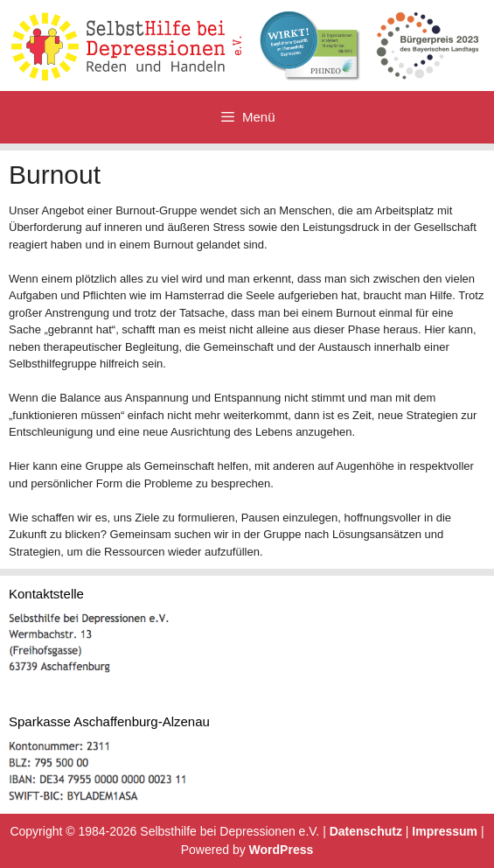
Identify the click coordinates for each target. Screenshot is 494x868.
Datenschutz (366, 831)
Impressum (445, 831)
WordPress (282, 850)
